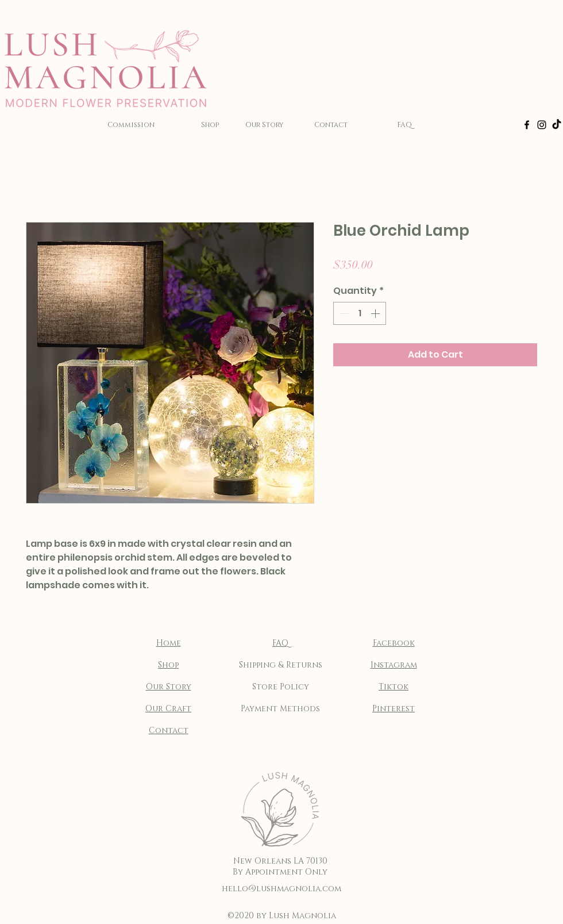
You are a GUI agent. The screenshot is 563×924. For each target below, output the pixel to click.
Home (169, 643)
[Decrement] (343, 313)
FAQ (280, 643)
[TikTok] (557, 125)
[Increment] (376, 313)
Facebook (394, 643)
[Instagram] (542, 125)
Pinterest (394, 709)
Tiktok (394, 687)
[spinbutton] (360, 313)
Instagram (394, 665)
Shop (168, 665)
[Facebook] (527, 125)
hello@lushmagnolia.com (281, 889)
